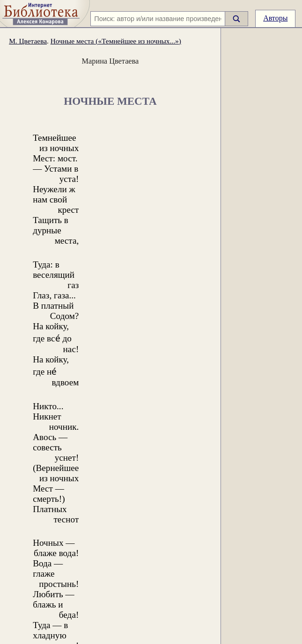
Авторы (275, 18)
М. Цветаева (28, 41)
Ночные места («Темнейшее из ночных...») (116, 41)
